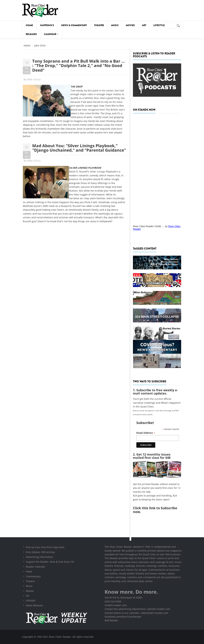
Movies (130, 25)
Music (115, 25)
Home (29, 25)
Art (144, 25)
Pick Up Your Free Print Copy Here (45, 547)
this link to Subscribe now (155, 510)
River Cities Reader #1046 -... (149, 226)
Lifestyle (159, 25)
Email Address (146, 433)
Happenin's (47, 25)
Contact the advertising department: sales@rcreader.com (137, 609)
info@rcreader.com (116, 605)
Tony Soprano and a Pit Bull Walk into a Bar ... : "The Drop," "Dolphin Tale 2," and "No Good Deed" (79, 65)
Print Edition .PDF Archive (40, 552)
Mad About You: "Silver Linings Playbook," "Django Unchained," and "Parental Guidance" (79, 148)
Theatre (99, 25)
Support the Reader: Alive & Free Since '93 (50, 562)
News (29, 571)
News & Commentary (74, 25)
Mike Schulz (34, 79)
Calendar (51, 34)
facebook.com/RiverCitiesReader (123, 617)
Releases (31, 34)
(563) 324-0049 (113, 601)
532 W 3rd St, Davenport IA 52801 (124, 598)
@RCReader (111, 620)
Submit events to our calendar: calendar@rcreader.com (136, 613)
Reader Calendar (36, 567)
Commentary (33, 576)
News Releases (34, 605)
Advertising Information (39, 557)
